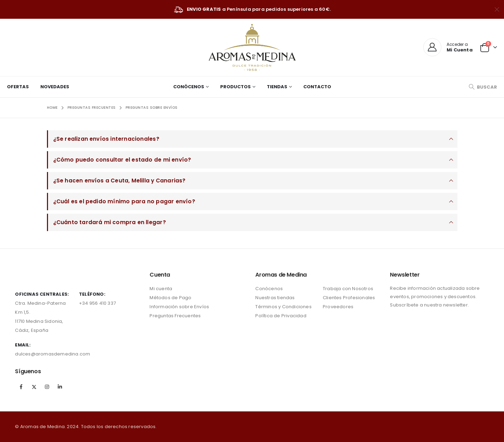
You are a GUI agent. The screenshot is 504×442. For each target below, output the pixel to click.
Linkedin (60, 387)
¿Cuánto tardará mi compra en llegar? (110, 222)
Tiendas (277, 87)
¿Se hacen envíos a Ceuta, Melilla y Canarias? (119, 181)
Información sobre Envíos (179, 307)
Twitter (34, 387)
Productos (235, 87)
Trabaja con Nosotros (348, 289)
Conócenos (189, 87)
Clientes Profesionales (349, 298)
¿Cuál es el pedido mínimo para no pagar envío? (124, 201)
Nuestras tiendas (275, 298)
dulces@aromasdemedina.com (53, 354)
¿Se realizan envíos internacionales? (106, 139)
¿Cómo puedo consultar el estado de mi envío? (122, 160)
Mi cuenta (161, 289)
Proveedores (338, 307)
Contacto (317, 87)
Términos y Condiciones (283, 307)
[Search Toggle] (483, 87)
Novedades (55, 87)
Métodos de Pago (170, 298)
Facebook (21, 387)
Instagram (47, 387)
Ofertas (18, 87)
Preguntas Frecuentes (175, 316)
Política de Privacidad (281, 316)
